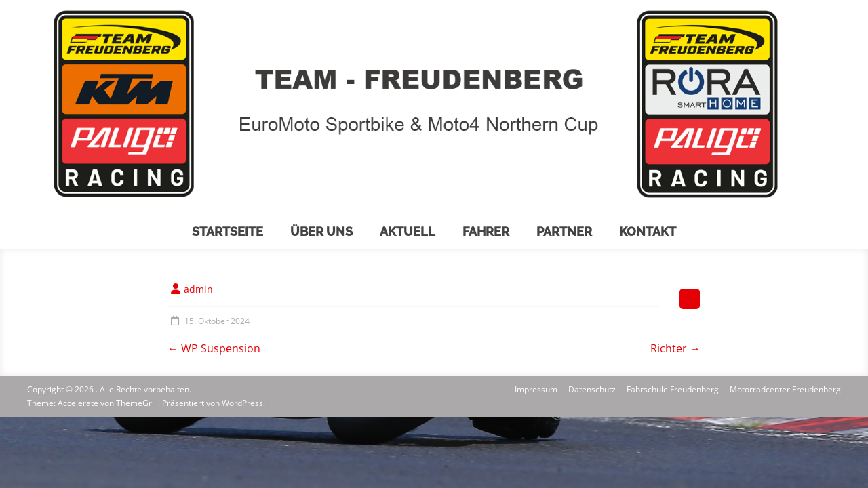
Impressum (536, 389)
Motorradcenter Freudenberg (785, 389)
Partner (564, 231)
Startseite (228, 231)
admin (198, 289)
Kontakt (648, 231)
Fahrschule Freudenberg (673, 389)
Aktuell (408, 231)
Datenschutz (592, 389)
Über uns (321, 231)
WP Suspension (214, 348)
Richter (675, 348)
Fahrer (486, 231)
